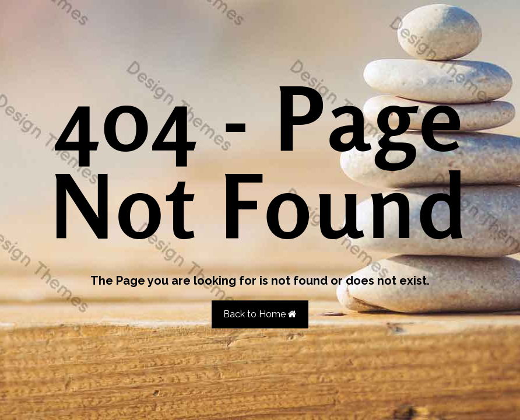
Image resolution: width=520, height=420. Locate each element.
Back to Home (260, 314)
